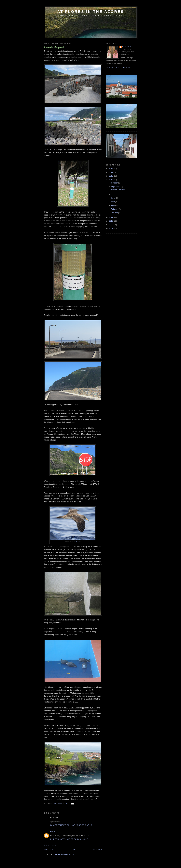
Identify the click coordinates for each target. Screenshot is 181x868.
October (115, 183)
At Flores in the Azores (91, 12)
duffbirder (77, 542)
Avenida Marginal (118, 190)
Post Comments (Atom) (65, 854)
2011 (111, 217)
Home (73, 849)
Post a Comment (51, 845)
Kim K (53, 832)
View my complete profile (118, 68)
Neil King (127, 47)
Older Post (97, 849)
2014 (111, 172)
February (115, 209)
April (113, 205)
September (116, 187)
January (115, 213)
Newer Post (49, 849)
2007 (111, 228)
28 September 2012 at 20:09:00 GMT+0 (71, 825)
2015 (111, 169)
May (113, 202)
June (113, 198)
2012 (111, 180)
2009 (111, 225)
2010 (111, 221)
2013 (111, 176)
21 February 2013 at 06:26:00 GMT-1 (70, 839)
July (113, 194)
